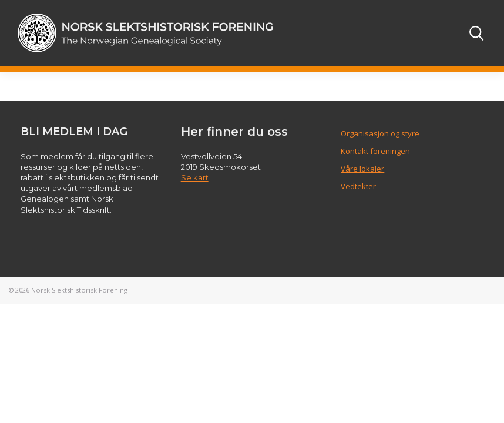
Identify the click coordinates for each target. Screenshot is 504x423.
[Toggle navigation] (445, 33)
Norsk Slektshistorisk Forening (79, 290)
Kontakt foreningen (375, 151)
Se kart (195, 177)
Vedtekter (358, 186)
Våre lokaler (362, 169)
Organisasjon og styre (380, 133)
